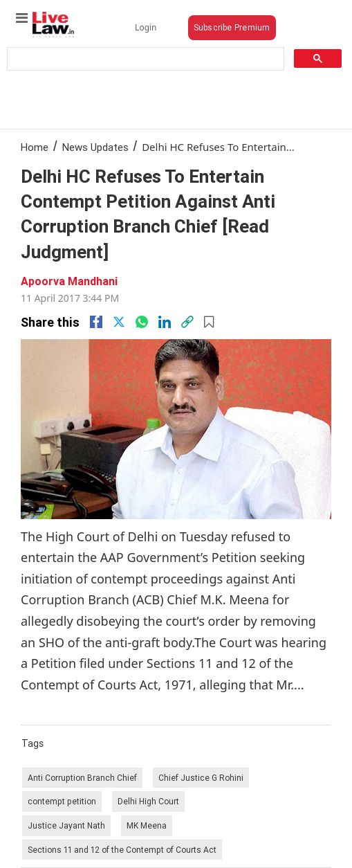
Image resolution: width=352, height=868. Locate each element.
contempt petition (62, 801)
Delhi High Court (148, 801)
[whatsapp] (142, 322)
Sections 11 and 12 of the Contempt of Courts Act (122, 850)
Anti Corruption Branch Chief (82, 778)
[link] (187, 322)
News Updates (95, 147)
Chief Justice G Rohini (201, 778)
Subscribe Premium (232, 27)
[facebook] (96, 322)
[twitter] (119, 322)
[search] (144, 59)
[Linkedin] (165, 322)
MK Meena (147, 825)
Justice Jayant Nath (66, 825)
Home (35, 147)
